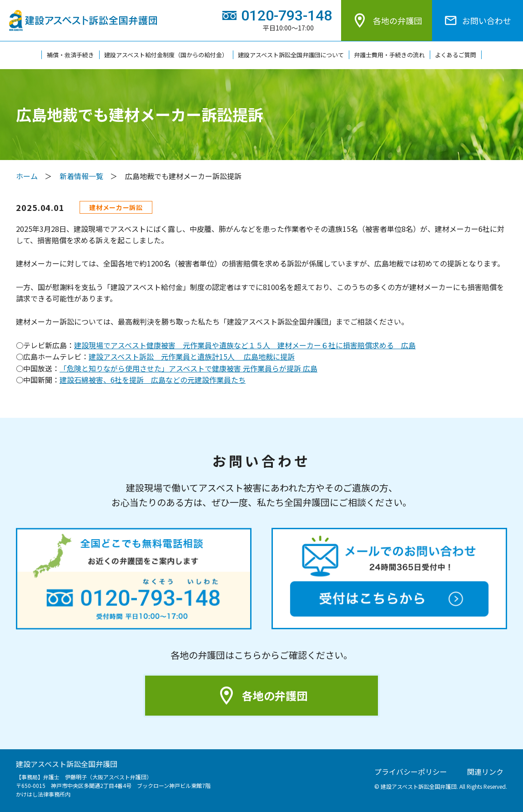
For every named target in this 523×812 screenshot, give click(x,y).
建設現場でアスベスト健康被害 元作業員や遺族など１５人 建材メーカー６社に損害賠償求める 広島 (245, 345)
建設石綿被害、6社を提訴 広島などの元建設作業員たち (153, 380)
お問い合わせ (478, 20)
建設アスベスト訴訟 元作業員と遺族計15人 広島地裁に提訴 (192, 356)
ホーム (27, 176)
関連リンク (485, 772)
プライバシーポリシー (411, 772)
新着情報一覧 (81, 176)
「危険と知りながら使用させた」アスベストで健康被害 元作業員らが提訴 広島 (189, 368)
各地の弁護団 (387, 20)
